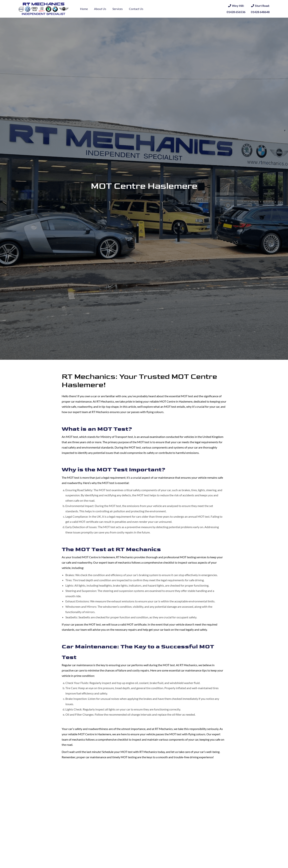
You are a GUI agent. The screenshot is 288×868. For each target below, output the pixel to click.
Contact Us (136, 9)
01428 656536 (236, 8)
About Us (100, 9)
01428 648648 (260, 8)
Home (84, 9)
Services (118, 9)
